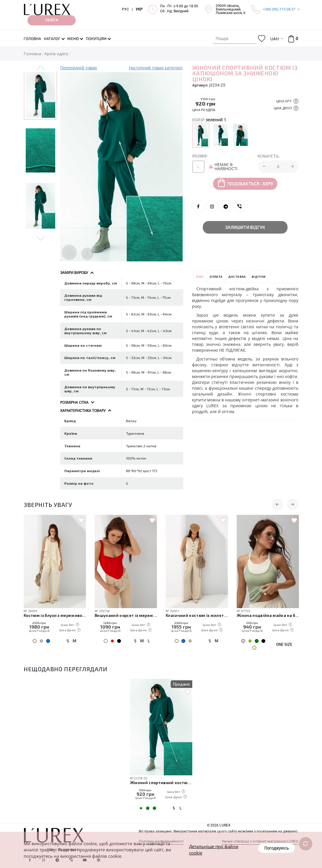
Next (40, 238)
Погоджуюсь (276, 848)
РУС (125, 9)
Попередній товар (79, 68)
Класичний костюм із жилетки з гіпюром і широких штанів (197, 615)
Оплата (216, 277)
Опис (200, 277)
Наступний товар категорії (156, 68)
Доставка (237, 277)
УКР (139, 9)
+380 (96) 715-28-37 (279, 9)
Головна (32, 54)
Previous (40, 68)
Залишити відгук (245, 227)
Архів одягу (56, 54)
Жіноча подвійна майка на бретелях (268, 615)
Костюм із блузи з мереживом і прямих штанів (55, 615)
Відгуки (259, 277)
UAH (275, 39)
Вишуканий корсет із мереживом (126, 615)
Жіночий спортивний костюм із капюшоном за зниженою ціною (161, 782)
